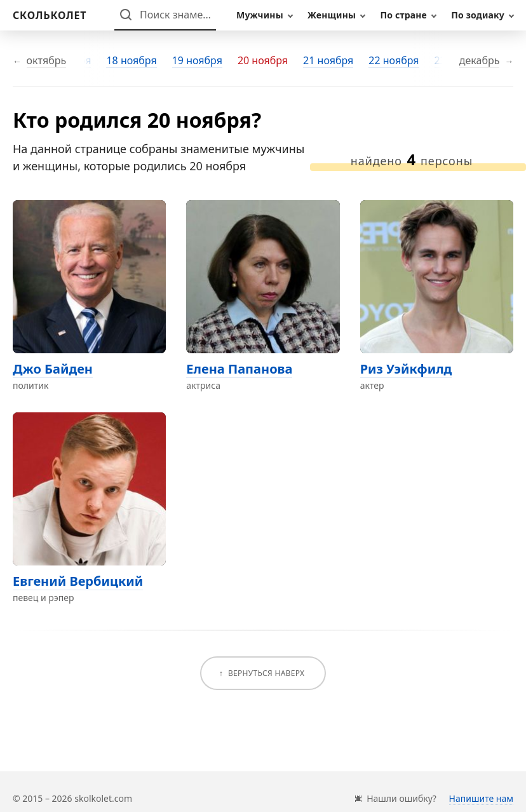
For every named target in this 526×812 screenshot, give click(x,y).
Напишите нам (481, 798)
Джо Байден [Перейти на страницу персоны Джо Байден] (53, 369)
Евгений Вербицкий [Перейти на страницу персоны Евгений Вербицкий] (78, 581)
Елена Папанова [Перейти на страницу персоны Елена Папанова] (239, 369)
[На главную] (50, 15)
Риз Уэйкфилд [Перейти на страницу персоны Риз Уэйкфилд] (406, 369)
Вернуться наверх (266, 673)
